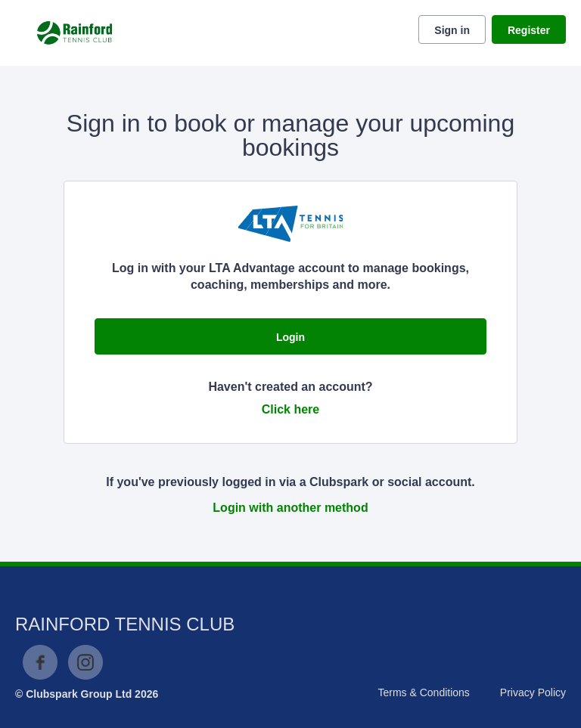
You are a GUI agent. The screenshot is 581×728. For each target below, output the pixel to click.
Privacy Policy (533, 692)
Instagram (85, 662)
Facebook (40, 662)
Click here (290, 409)
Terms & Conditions (423, 692)
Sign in (452, 30)
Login (290, 337)
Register (529, 30)
